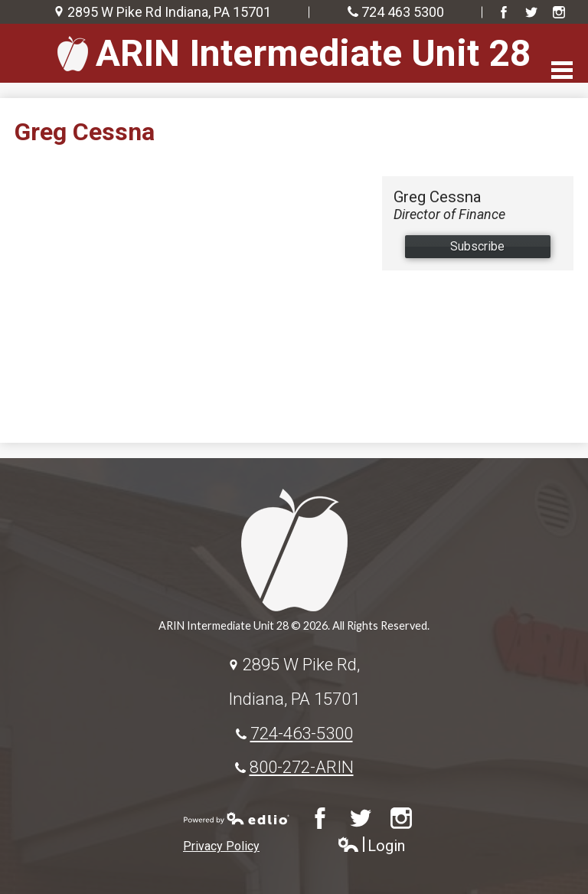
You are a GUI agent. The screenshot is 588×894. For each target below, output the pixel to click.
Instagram (559, 12)
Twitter (531, 12)
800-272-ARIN (302, 767)
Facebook (504, 12)
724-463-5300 (302, 733)
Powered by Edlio (237, 818)
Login (371, 846)
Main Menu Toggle (562, 70)
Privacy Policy (221, 846)
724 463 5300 (403, 12)
